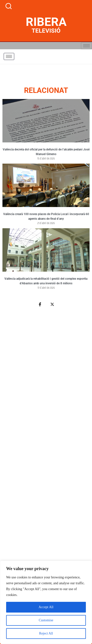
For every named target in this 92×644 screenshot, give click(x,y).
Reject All (46, 633)
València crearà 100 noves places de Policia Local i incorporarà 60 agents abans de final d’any (46, 217)
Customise (46, 620)
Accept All (46, 607)
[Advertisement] (46, 464)
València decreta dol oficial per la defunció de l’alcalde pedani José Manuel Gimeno (46, 152)
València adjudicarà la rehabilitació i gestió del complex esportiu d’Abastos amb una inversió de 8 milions (46, 281)
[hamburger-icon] (86, 46)
